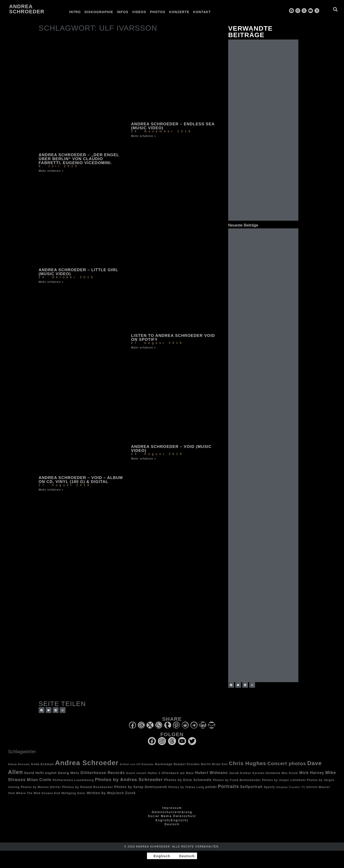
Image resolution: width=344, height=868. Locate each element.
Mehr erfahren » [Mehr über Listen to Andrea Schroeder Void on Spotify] (144, 348)
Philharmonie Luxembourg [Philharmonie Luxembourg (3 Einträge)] (73, 780)
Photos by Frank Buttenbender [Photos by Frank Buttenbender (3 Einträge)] (237, 780)
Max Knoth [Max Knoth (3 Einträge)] (290, 773)
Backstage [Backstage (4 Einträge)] (164, 764)
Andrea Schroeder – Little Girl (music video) (78, 272)
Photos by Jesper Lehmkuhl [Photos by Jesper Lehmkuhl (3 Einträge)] (284, 780)
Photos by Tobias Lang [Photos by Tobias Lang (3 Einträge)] (186, 787)
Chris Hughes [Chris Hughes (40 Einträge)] (247, 763)
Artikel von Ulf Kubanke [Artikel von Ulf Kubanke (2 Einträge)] (137, 764)
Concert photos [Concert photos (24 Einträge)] (287, 764)
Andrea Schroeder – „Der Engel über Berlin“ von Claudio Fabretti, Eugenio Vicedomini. (79, 159)
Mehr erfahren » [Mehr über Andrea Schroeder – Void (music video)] (144, 459)
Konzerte (179, 12)
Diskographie (99, 12)
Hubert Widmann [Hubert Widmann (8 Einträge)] (212, 773)
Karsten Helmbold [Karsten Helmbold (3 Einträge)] (266, 773)
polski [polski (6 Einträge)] (211, 787)
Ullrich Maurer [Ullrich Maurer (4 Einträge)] (318, 787)
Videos (139, 12)
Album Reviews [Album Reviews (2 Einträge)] (19, 764)
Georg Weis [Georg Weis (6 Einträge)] (68, 773)
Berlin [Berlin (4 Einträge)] (206, 764)
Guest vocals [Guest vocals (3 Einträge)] (136, 773)
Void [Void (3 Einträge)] (11, 793)
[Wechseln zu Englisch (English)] (172, 820)
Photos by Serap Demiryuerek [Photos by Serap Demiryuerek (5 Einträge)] (141, 787)
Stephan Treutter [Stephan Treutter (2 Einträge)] (288, 787)
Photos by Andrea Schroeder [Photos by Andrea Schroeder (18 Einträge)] (129, 780)
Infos (123, 12)
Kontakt (202, 12)
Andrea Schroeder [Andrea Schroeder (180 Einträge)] (87, 763)
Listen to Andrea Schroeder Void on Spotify (173, 338)
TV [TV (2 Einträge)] (303, 787)
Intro (75, 12)
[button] (335, 9)
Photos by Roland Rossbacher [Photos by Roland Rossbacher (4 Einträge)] (88, 787)
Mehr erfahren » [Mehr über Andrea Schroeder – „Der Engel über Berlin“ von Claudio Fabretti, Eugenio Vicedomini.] (51, 171)
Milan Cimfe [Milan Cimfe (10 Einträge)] (39, 780)
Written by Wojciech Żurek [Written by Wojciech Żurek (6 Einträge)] (111, 793)
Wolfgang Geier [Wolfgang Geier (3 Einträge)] (73, 793)
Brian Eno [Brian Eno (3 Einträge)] (220, 764)
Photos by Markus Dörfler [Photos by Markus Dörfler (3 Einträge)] (41, 787)
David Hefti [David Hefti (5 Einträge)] (34, 773)
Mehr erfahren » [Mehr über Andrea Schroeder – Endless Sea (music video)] (144, 136)
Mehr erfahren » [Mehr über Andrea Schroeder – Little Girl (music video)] (51, 282)
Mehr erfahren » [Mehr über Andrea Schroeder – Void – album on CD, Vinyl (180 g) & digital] (51, 490)
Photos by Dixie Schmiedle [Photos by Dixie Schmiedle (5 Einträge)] (188, 780)
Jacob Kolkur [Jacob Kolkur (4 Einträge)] (240, 773)
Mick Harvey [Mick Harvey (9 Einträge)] (312, 773)
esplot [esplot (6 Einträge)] (51, 773)
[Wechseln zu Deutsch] (185, 856)
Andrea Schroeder (27, 9)
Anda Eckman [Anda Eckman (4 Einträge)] (42, 764)
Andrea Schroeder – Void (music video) (171, 449)
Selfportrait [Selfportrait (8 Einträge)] (251, 787)
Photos (158, 12)
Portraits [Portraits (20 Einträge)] (228, 786)
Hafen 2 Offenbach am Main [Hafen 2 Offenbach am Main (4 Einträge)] (171, 773)
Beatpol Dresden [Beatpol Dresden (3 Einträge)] (187, 764)
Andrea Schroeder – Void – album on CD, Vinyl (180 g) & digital (81, 480)
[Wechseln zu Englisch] (217, 12)
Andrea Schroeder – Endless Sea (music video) (173, 126)
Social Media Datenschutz (172, 816)
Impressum (172, 808)
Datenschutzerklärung (172, 812)
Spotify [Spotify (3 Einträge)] (269, 787)
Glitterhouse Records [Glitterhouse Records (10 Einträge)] (103, 773)
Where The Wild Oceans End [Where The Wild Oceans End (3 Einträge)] (38, 793)
